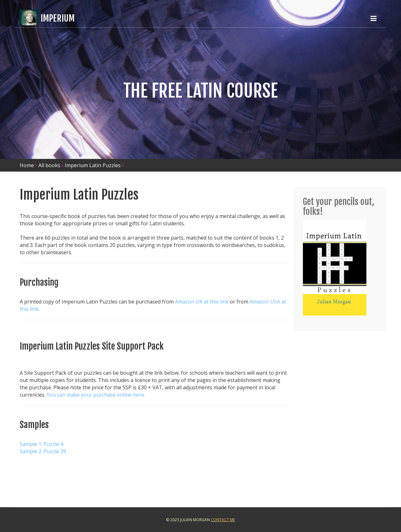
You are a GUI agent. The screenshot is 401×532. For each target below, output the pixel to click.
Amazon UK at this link (202, 302)
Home (27, 165)
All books (49, 165)
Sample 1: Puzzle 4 (41, 444)
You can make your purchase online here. (96, 395)
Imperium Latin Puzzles (93, 165)
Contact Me (223, 520)
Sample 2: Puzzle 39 (43, 451)
